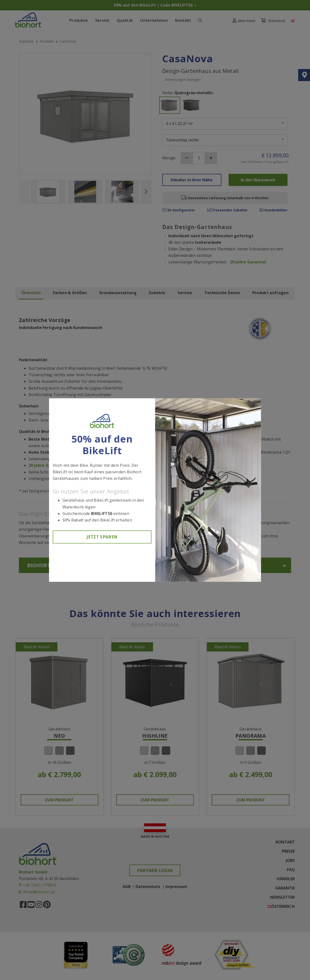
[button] (243, 20)
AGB (127, 887)
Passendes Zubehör (227, 210)
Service (102, 20)
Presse (288, 851)
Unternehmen (154, 20)
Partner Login (155, 870)
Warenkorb (274, 21)
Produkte (79, 20)
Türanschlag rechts (225, 140)
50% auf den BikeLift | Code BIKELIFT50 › (155, 5)
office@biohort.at (39, 892)
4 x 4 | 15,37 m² (225, 124)
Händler (286, 879)
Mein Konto (243, 20)
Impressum (176, 887)
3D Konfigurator (179, 210)
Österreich (283, 907)
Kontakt (183, 20)
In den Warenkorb (258, 180)
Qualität (125, 20)
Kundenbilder (274, 210)
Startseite (27, 41)
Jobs (290, 861)
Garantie (285, 888)
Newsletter (282, 897)
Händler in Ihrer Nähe (192, 180)
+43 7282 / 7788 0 (39, 885)
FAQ (291, 870)
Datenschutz (148, 887)
